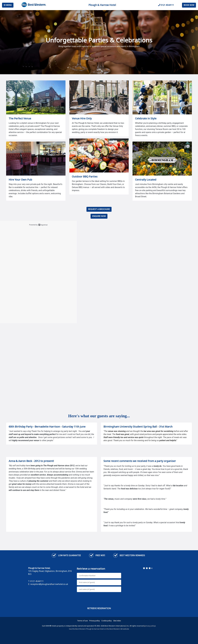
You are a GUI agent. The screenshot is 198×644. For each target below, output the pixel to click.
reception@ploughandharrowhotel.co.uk (49, 584)
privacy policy (150, 626)
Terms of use (82, 621)
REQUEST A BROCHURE (99, 209)
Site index (117, 621)
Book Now (189, 5)
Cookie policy (106, 621)
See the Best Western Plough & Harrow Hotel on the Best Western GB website (99, 629)
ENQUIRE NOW (99, 216)
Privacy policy (95, 621)
